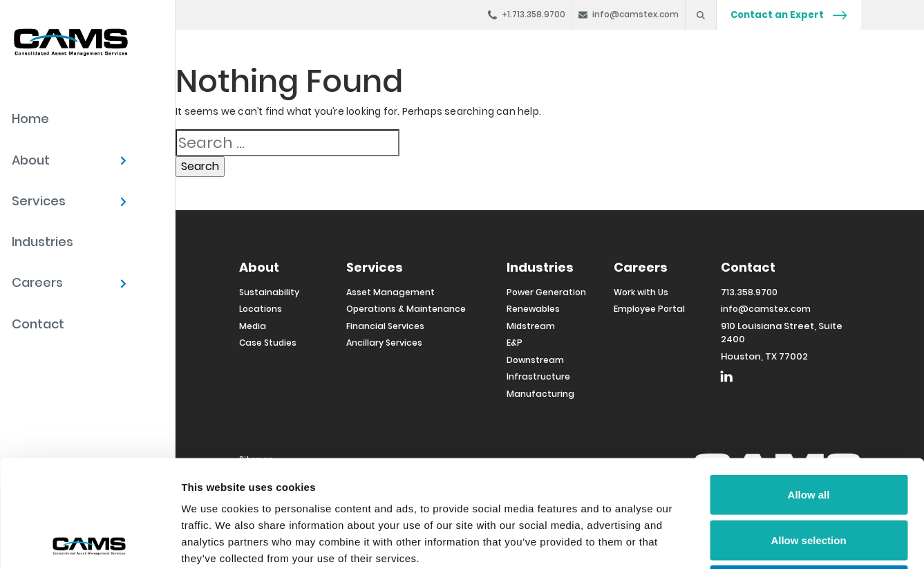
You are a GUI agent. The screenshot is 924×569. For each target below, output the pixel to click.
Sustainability (269, 292)
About (31, 160)
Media (253, 326)
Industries (43, 242)
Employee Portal (649, 309)
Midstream (531, 326)
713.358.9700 (749, 292)
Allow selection (808, 433)
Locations (261, 309)
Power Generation (546, 292)
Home (30, 119)
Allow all (809, 388)
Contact (38, 324)
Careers (37, 282)
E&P (515, 343)
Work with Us (641, 292)
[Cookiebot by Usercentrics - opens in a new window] (89, 542)
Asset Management (390, 292)
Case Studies (268, 343)
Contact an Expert (789, 15)
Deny (809, 478)
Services (39, 201)
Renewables (533, 309)
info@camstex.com (766, 309)
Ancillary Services (384, 343)
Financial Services (385, 326)
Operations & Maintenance (406, 309)
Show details (725, 542)
